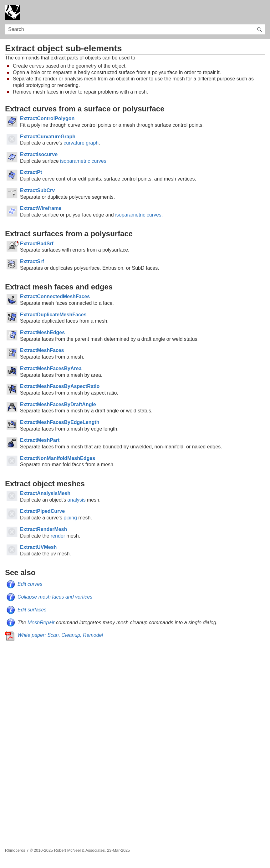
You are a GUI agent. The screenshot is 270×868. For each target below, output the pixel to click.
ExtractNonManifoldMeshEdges (58, 458)
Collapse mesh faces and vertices (55, 597)
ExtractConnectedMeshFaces (55, 296)
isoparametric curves (83, 161)
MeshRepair (41, 623)
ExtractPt (31, 172)
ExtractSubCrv (37, 190)
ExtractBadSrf (37, 244)
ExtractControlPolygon (47, 118)
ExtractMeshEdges (42, 332)
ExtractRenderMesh (43, 529)
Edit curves (30, 584)
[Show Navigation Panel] (262, 12)
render (58, 536)
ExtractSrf (32, 261)
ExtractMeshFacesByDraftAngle (58, 404)
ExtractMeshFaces (42, 350)
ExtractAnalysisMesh (45, 493)
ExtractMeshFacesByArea (51, 368)
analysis (77, 500)
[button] (259, 29)
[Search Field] (135, 29)
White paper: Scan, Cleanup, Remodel (60, 635)
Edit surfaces (32, 610)
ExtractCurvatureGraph (48, 137)
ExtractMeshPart (40, 440)
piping (70, 518)
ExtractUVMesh (38, 547)
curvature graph (81, 143)
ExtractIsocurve (39, 154)
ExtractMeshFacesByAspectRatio (60, 386)
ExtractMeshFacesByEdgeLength (60, 422)
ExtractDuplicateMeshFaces (53, 315)
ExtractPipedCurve (42, 511)
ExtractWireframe (41, 208)
